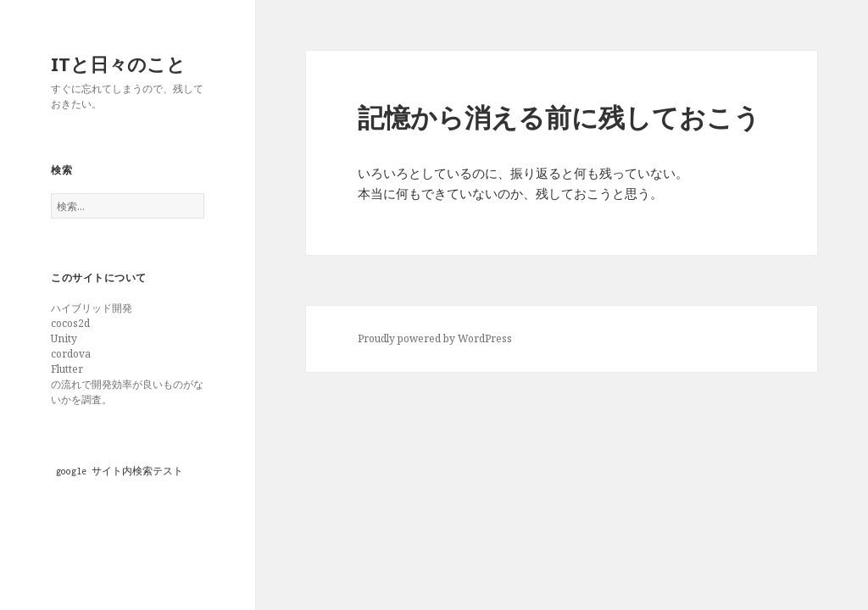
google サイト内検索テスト (120, 471)
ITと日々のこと (118, 64)
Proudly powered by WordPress (435, 338)
